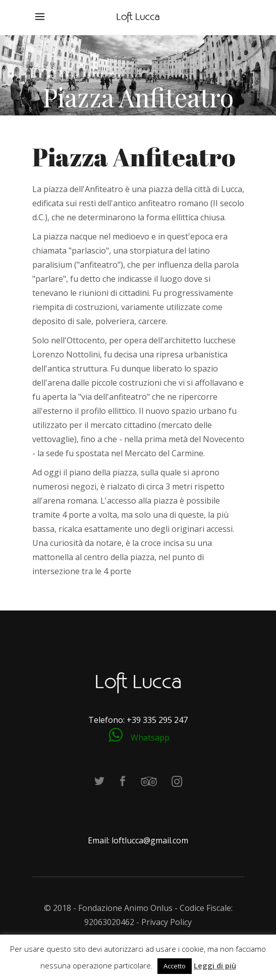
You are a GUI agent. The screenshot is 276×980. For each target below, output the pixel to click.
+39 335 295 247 (157, 720)
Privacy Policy (167, 922)
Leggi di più (215, 965)
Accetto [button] (175, 966)
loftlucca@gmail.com (150, 840)
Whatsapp (150, 738)
